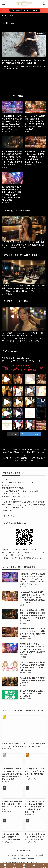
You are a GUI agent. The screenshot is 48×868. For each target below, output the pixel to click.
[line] (21, 851)
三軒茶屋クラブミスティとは (20, 855)
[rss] (27, 851)
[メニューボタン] (4, 4)
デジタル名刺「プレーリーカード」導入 (25, 10)
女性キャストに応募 (37, 855)
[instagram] (18, 851)
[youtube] (24, 851)
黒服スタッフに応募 (20, 858)
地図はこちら (9, 516)
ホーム (7, 855)
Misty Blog (31, 858)
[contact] (30, 851)
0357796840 (7, 510)
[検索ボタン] (44, 4)
